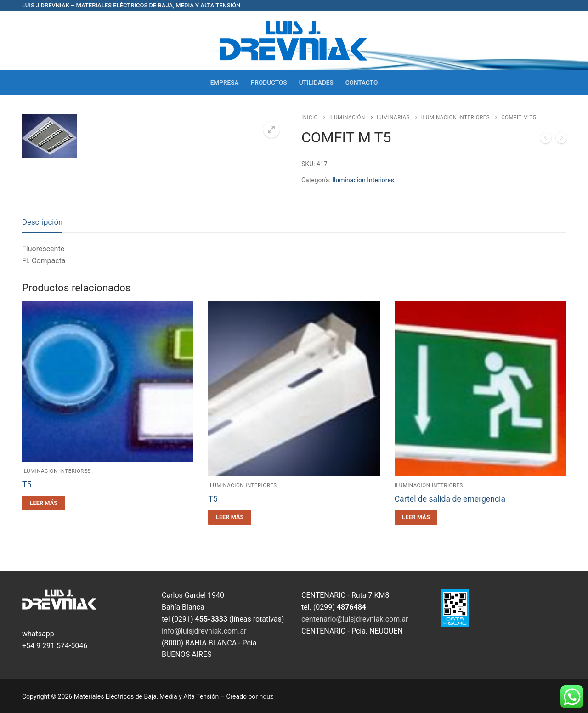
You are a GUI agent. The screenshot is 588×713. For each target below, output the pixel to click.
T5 (27, 485)
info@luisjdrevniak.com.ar (204, 631)
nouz (266, 696)
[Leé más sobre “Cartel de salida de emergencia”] (416, 517)
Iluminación (347, 117)
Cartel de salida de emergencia (450, 499)
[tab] (42, 223)
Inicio (310, 117)
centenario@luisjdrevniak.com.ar (355, 619)
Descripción (42, 222)
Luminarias (393, 117)
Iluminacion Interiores (455, 117)
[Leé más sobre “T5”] (44, 503)
